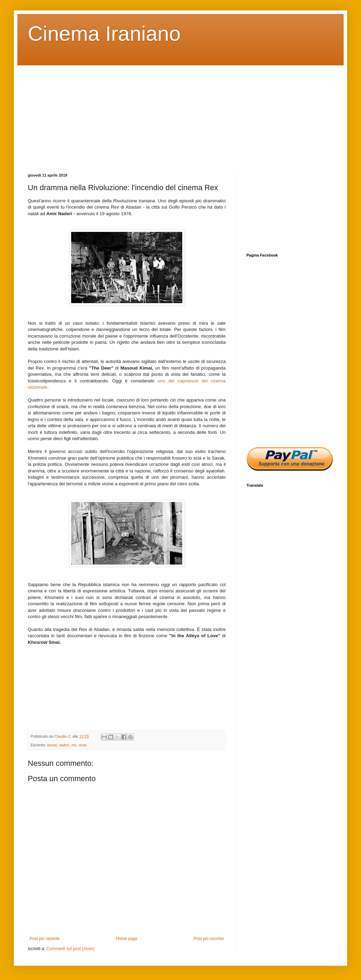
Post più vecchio (209, 939)
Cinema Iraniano (104, 34)
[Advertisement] (180, 114)
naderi (64, 745)
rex (74, 745)
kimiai (52, 745)
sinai (83, 745)
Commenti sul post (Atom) (70, 949)
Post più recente (45, 939)
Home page (127, 939)
